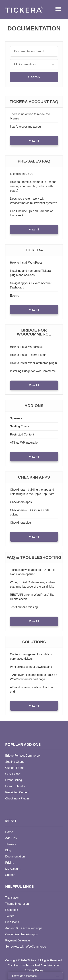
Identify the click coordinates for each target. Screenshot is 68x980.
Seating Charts (20, 426)
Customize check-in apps (21, 934)
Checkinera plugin (22, 523)
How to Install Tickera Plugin (28, 355)
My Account (13, 869)
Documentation (15, 856)
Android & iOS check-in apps (24, 928)
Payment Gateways (18, 940)
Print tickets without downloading (31, 667)
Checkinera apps (21, 502)
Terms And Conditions (40, 965)
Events (14, 296)
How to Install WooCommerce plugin (33, 363)
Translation (12, 898)
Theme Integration (17, 904)
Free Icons (12, 922)
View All (34, 141)
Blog (8, 850)
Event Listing (14, 780)
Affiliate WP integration (25, 443)
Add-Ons (11, 838)
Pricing (10, 863)
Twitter (10, 916)
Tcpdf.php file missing (24, 607)
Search (34, 77)
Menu (57, 9)
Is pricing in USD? (22, 174)
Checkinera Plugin (17, 798)
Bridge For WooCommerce (22, 756)
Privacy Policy (34, 970)
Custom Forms (15, 768)
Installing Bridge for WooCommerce (33, 371)
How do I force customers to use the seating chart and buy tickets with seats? (33, 186)
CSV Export (13, 774)
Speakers (16, 418)
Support (10, 875)
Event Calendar (15, 786)
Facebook (12, 910)
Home (9, 832)
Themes (11, 844)
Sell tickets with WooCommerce (26, 947)
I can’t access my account (27, 127)
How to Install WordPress (26, 263)
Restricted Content (22, 435)
